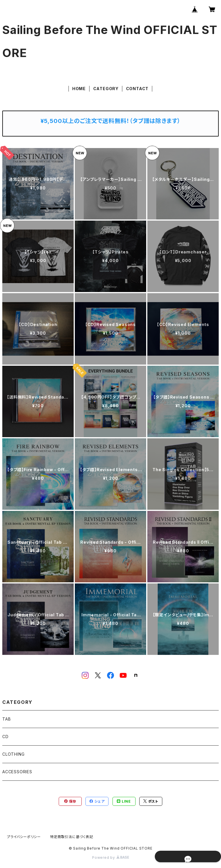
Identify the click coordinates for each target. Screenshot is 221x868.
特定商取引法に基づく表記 (72, 837)
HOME (79, 89)
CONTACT (137, 89)
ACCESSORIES (17, 772)
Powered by (110, 857)
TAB (6, 719)
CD (5, 737)
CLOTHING (13, 754)
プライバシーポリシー (24, 837)
